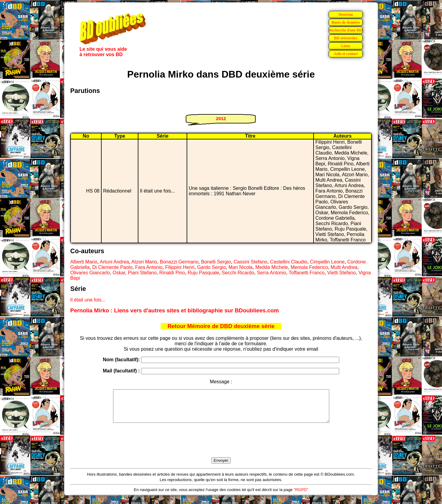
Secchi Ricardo (238, 273)
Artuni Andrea (114, 262)
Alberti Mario (84, 262)
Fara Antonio (149, 267)
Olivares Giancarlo (90, 273)
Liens (346, 46)
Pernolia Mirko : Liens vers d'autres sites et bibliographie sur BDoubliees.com (175, 310)
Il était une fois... (88, 300)
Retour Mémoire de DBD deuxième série (221, 326)
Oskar (119, 273)
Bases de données (346, 22)
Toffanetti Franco (307, 273)
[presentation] (221, 447)
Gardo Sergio (212, 267)
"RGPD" (301, 496)
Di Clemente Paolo (112, 267)
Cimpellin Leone (327, 262)
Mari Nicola (241, 267)
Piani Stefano (142, 273)
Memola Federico (309, 267)
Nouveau (346, 14)
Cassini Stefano (251, 262)
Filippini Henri (180, 267)
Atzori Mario (144, 262)
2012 (221, 118)
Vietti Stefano (341, 273)
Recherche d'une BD (346, 30)
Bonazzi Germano (179, 262)
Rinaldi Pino (172, 273)
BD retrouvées (346, 38)
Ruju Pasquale (204, 273)
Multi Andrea (344, 267)
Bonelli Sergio (216, 262)
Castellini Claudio (289, 262)
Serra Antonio (272, 273)
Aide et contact (346, 54)
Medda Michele (272, 267)
